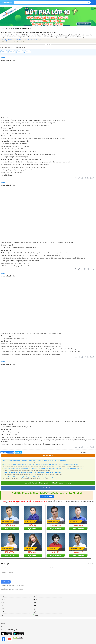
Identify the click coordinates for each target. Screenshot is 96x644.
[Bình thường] (88, 178)
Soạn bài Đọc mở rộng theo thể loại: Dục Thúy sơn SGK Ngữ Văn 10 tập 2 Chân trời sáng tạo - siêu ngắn (32, 473)
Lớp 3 (2, 612)
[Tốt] (91, 178)
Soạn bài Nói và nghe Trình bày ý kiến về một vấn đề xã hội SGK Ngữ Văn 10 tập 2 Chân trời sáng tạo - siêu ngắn (34, 460)
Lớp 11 (3, 599)
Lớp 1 (2, 615)
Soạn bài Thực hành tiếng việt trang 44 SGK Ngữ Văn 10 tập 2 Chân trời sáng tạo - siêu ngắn (29, 477)
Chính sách (4, 627)
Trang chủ (4, 596)
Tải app (36, 615)
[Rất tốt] (93, 178)
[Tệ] (85, 178)
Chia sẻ (4, 452)
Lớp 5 (2, 609)
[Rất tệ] (82, 178)
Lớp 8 (35, 602)
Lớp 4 (35, 609)
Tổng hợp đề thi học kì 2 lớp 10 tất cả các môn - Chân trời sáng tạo (22, 40)
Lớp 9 (2, 602)
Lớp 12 (35, 596)
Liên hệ (3, 624)
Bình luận (11, 452)
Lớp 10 (35, 599)
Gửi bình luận (6, 582)
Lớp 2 (35, 612)
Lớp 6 (35, 606)
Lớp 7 (2, 606)
